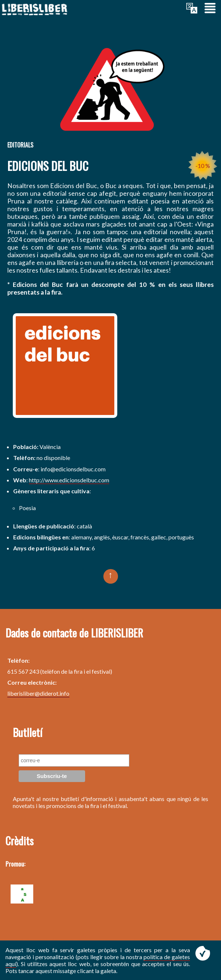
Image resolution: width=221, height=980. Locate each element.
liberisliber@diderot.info (38, 693)
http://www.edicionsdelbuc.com (69, 480)
